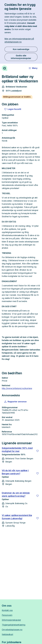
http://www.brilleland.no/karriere (17, 388)
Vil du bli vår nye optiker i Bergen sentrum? (15, 472)
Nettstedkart (7, 634)
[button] (16, 402)
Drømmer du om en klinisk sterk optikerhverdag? (16, 494)
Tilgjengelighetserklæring (14, 625)
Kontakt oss (7, 610)
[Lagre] (38, 451)
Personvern (7, 615)
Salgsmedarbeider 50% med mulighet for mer (17, 450)
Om (12, 630)
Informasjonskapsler (11, 620)
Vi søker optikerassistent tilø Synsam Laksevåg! (17, 517)
